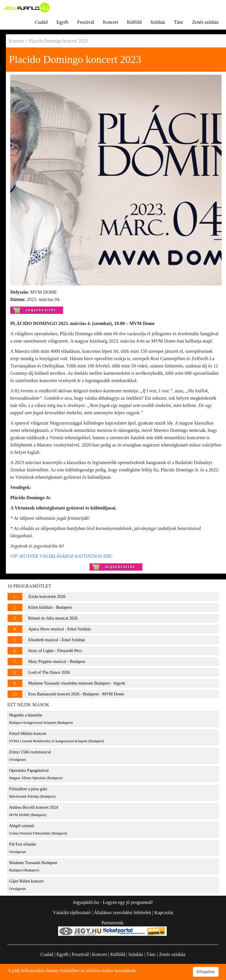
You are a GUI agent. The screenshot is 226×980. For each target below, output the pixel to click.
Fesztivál (86, 22)
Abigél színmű (38, 829)
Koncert (111, 22)
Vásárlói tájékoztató (72, 913)
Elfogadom (206, 972)
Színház (158, 22)
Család (41, 22)
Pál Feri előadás (23, 848)
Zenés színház (205, 22)
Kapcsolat (164, 913)
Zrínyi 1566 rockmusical (30, 756)
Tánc (179, 22)
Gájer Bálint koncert (26, 885)
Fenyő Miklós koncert (56, 737)
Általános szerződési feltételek (122, 913)
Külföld (134, 22)
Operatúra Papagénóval (36, 774)
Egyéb (62, 22)
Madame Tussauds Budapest (33, 866)
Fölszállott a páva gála (32, 792)
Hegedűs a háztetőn (41, 719)
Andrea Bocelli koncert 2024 (34, 811)
